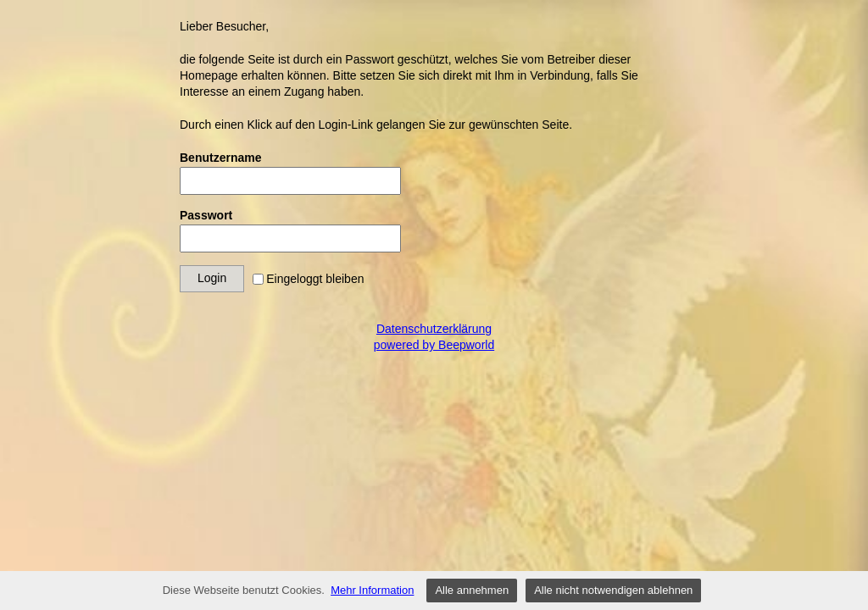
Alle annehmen (472, 590)
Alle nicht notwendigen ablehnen (613, 590)
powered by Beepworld (434, 345)
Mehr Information (372, 590)
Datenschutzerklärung (434, 329)
